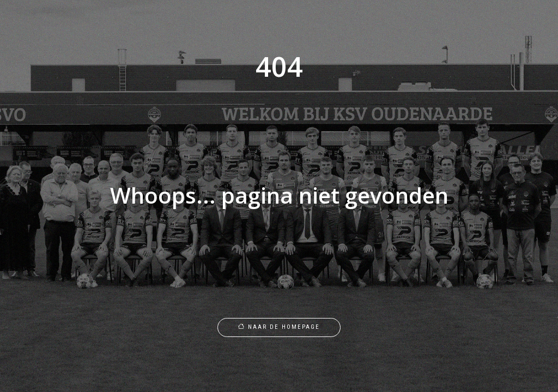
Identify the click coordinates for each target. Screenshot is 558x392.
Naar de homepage (279, 327)
